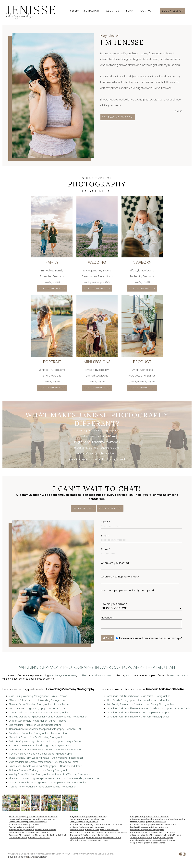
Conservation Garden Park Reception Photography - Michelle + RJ (45, 729)
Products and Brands (103, 676)
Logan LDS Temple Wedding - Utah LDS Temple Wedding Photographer (48, 783)
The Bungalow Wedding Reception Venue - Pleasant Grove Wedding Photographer (54, 778)
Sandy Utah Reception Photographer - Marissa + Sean (39, 733)
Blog (130, 11)
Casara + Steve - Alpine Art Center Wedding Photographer (41, 754)
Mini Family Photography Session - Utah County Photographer (141, 704)
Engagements (69, 676)
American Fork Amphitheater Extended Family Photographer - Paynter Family (149, 708)
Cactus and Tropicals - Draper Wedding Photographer (39, 713)
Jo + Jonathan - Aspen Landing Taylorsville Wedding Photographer (45, 750)
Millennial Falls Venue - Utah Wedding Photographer (37, 700)
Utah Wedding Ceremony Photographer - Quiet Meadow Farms (44, 762)
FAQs (31, 857)
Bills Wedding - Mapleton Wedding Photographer (36, 725)
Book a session (172, 11)
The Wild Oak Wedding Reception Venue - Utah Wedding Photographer (48, 717)
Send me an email (180, 676)
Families (82, 676)
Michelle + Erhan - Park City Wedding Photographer (37, 737)
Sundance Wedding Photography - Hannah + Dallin (37, 708)
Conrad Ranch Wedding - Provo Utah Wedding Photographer (42, 787)
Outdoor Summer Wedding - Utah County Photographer (39, 770)
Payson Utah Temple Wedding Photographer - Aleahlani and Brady (45, 766)
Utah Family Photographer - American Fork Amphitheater (138, 700)
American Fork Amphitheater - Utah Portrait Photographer (139, 696)
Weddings (55, 676)
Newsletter (41, 857)
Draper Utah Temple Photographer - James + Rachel (38, 721)
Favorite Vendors (18, 857)
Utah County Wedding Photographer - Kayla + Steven (38, 696)
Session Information (85, 11)
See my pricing (83, 508)
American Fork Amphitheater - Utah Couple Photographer (139, 713)
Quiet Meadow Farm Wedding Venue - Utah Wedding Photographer (46, 758)
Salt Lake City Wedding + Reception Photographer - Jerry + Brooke (45, 741)
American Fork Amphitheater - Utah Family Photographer (138, 717)
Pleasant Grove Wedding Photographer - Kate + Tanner (39, 704)
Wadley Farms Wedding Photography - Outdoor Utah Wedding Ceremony (49, 774)
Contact (147, 11)
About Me (113, 11)
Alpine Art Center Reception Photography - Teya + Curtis (40, 746)
